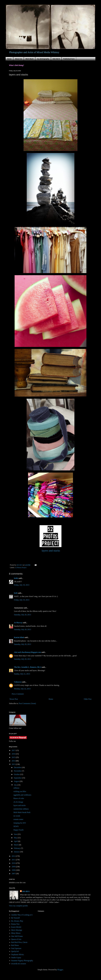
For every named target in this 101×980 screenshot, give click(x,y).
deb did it (26, 891)
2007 (14, 874)
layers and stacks (20, 805)
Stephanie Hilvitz (18, 954)
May (16, 838)
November (18, 771)
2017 (14, 750)
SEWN (16, 826)
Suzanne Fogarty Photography (22, 961)
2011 (14, 860)
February (17, 848)
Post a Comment (18, 694)
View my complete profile (18, 906)
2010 (14, 863)
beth (16, 593)
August (17, 781)
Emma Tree (15, 924)
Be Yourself (15, 918)
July (16, 785)
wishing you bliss (20, 791)
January (17, 852)
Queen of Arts (16, 939)
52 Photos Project (21, 568)
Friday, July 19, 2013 (22, 585)
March (16, 845)
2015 (14, 757)
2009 (14, 867)
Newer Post (14, 699)
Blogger (60, 970)
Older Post (88, 699)
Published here (69, 59)
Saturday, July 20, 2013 (23, 615)
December (18, 767)
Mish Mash (30, 59)
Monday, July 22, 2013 (22, 689)
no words (17, 816)
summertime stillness (21, 809)
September (18, 778)
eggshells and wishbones (22, 795)
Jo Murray (18, 623)
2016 (14, 754)
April (16, 841)
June (16, 834)
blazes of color (19, 798)
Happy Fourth (18, 830)
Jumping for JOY (20, 823)
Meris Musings (17, 930)
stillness (16, 788)
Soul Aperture (16, 948)
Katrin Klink (19, 637)
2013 (14, 764)
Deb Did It (56, 59)
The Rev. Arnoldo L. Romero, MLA (28, 667)
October (17, 774)
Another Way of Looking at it (22, 915)
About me (19, 59)
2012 (14, 856)
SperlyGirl (15, 951)
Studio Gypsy (16, 958)
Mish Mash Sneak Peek (22, 812)
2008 (14, 870)
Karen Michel (16, 927)
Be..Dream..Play (17, 921)
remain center (18, 819)
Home (9, 59)
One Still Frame (17, 936)
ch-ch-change (18, 802)
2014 (14, 761)
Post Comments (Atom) (27, 703)
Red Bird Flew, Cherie (19, 942)
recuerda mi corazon (19, 964)
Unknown (18, 682)
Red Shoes (15, 945)
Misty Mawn (16, 933)
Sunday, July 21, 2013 (22, 674)
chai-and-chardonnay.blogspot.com (27, 652)
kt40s (16, 578)
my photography (43, 59)
